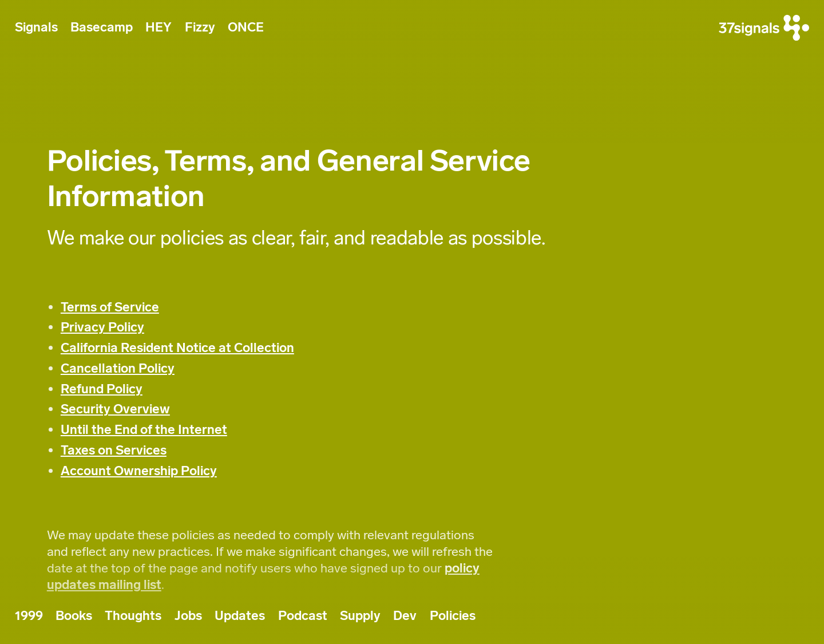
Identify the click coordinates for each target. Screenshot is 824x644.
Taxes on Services (114, 450)
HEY (159, 27)
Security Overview (115, 409)
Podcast (303, 616)
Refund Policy (102, 389)
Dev (405, 616)
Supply (360, 616)
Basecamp (102, 27)
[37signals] (764, 28)
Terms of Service (110, 307)
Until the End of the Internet (144, 430)
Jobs (188, 616)
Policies (453, 616)
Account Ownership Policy (139, 471)
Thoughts (133, 616)
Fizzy (200, 27)
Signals (36, 27)
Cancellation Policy (118, 368)
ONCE (246, 27)
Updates (240, 616)
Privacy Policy (102, 327)
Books (74, 616)
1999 (29, 616)
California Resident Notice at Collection (177, 348)
